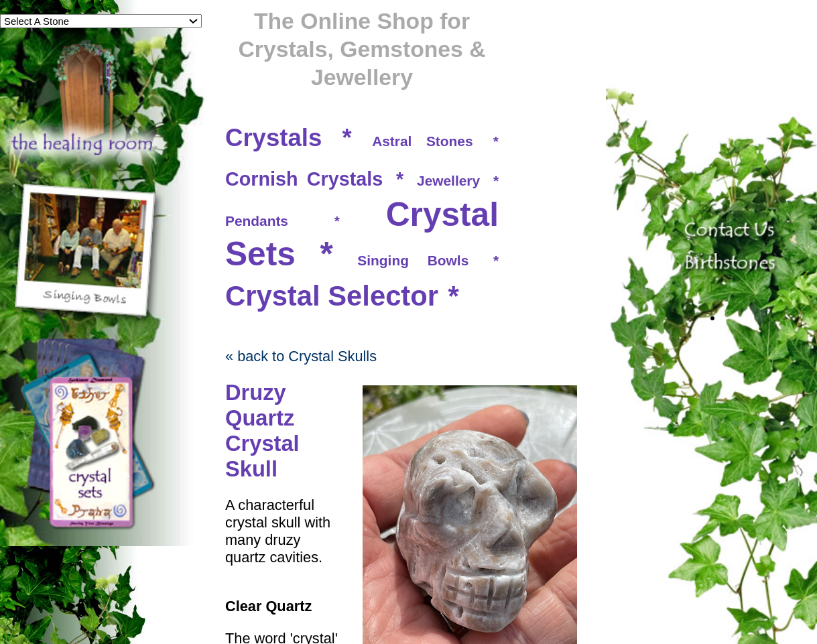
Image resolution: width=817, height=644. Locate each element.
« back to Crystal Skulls (301, 356)
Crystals (273, 138)
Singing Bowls (413, 260)
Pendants (257, 221)
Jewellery (448, 181)
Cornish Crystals (304, 179)
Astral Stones (422, 141)
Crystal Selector (332, 296)
